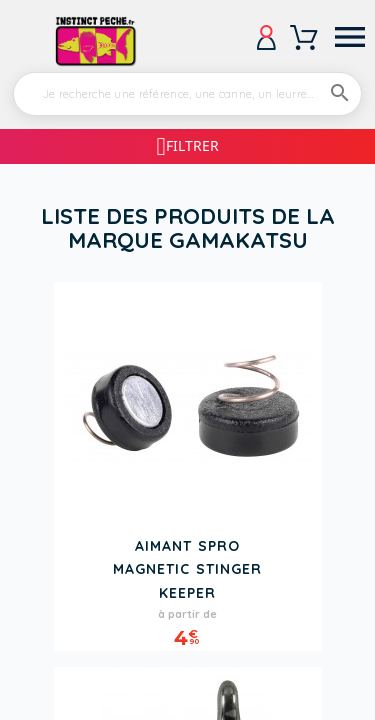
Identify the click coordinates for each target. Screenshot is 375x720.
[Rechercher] (187, 94)
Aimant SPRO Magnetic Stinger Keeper (187, 569)
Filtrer (192, 145)
